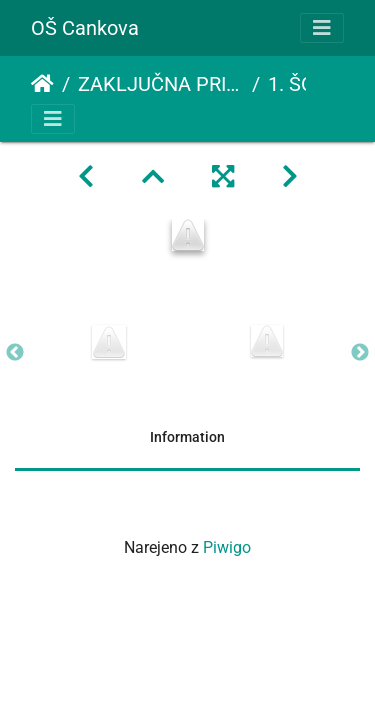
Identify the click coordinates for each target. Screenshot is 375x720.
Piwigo (227, 547)
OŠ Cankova (85, 28)
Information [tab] (187, 437)
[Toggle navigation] (322, 28)
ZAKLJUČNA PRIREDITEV (161, 84)
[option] (109, 342)
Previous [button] (15, 353)
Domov (42, 84)
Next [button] (360, 353)
